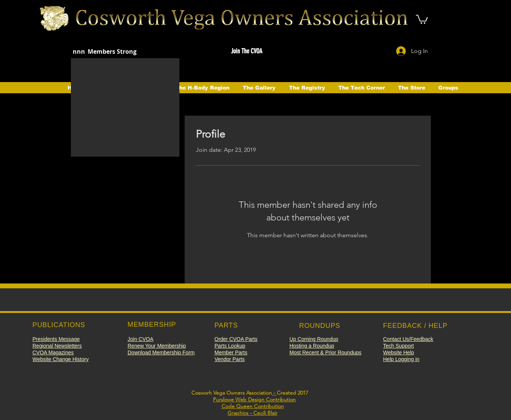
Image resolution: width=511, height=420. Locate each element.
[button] (422, 19)
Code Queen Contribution (253, 406)
